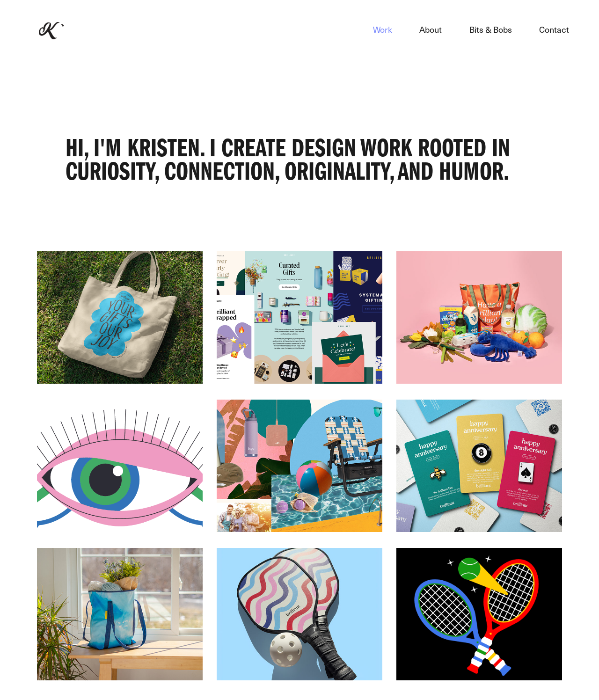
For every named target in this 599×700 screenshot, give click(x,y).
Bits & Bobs (491, 29)
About (431, 29)
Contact (554, 29)
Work (383, 29)
